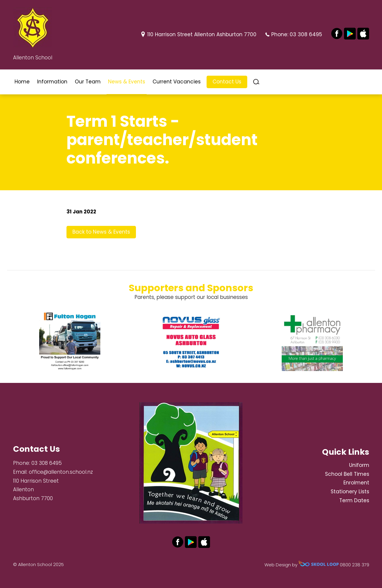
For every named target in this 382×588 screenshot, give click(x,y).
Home (22, 82)
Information (52, 82)
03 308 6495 (306, 34)
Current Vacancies (177, 82)
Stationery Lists (350, 492)
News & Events (127, 82)
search (256, 82)
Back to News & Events (101, 232)
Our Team (88, 82)
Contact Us (227, 82)
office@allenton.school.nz (61, 472)
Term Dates (354, 500)
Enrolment (356, 483)
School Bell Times (347, 474)
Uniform (359, 465)
